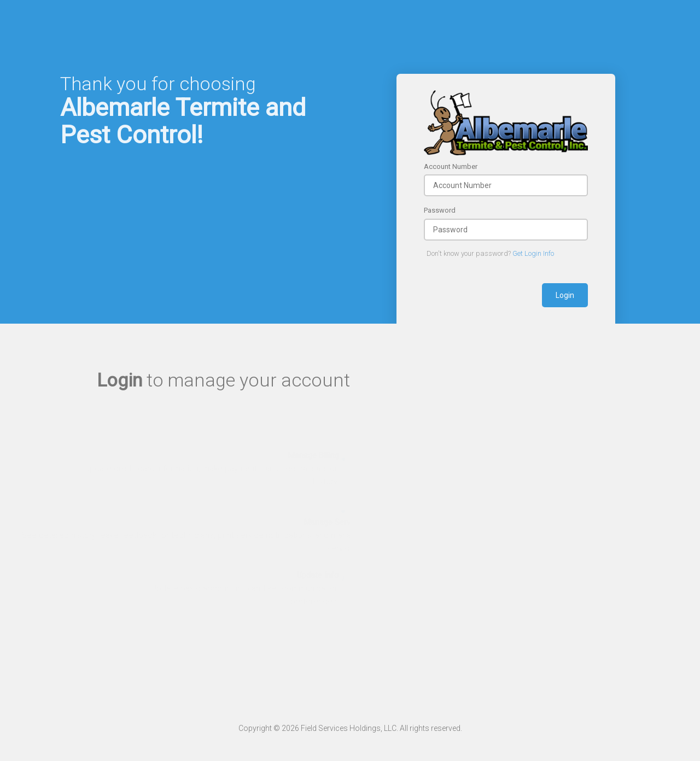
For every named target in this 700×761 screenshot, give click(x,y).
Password (440, 210)
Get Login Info (533, 253)
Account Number (451, 166)
